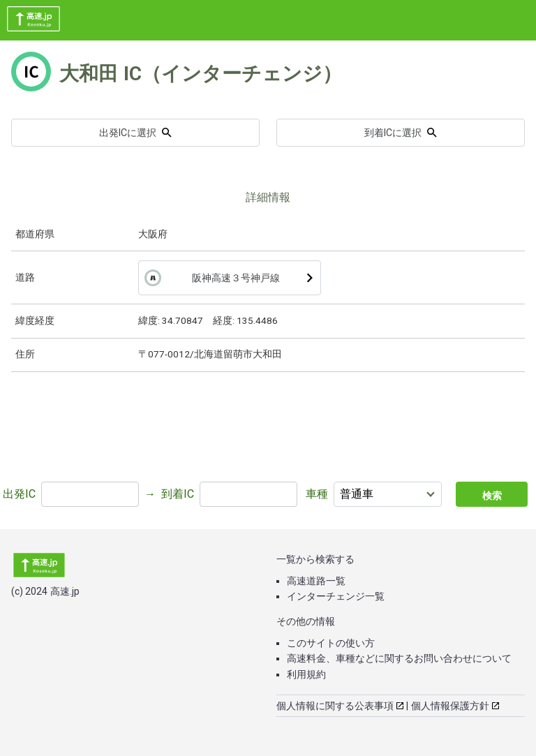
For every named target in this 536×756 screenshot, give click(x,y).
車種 (317, 494)
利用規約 (306, 674)
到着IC (178, 494)
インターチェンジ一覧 (336, 596)
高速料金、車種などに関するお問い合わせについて (399, 658)
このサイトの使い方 (331, 643)
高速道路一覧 (316, 581)
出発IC (19, 494)
